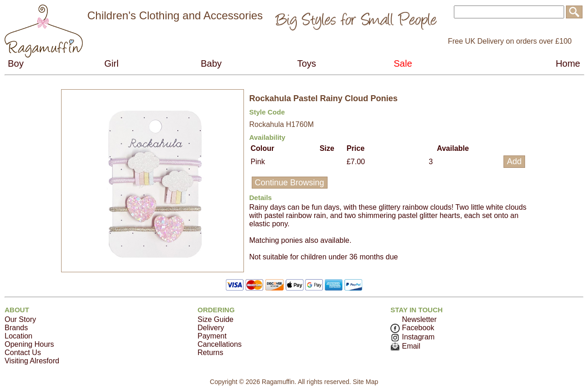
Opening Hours (29, 344)
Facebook (412, 328)
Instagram (413, 337)
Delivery (211, 328)
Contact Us (23, 353)
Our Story (20, 319)
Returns (210, 353)
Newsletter (419, 319)
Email (405, 346)
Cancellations (220, 344)
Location (19, 336)
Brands (16, 328)
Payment (212, 336)
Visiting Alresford (32, 361)
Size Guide (215, 319)
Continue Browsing (290, 183)
